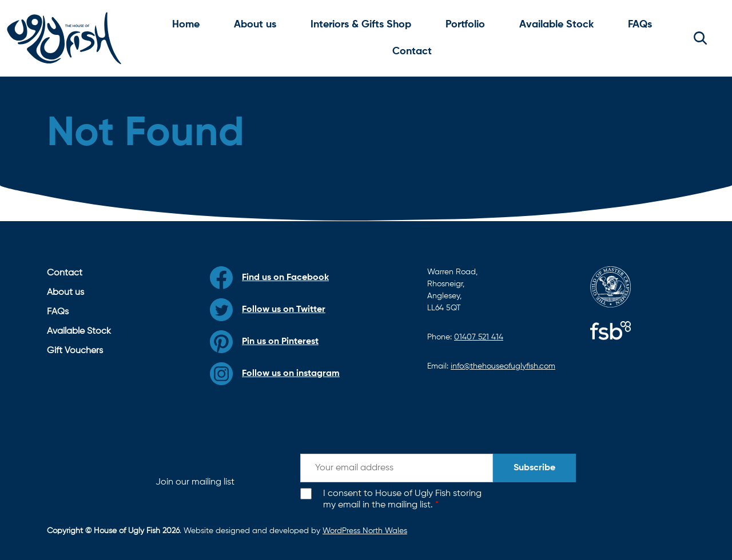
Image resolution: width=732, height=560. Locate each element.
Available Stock (556, 25)
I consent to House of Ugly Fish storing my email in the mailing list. (402, 500)
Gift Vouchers (75, 351)
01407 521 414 (479, 337)
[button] (700, 38)
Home (186, 25)
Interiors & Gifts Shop (361, 25)
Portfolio (465, 25)
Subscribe (534, 468)
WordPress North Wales (365, 531)
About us (255, 25)
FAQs (640, 25)
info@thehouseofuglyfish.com (503, 366)
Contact (412, 51)
